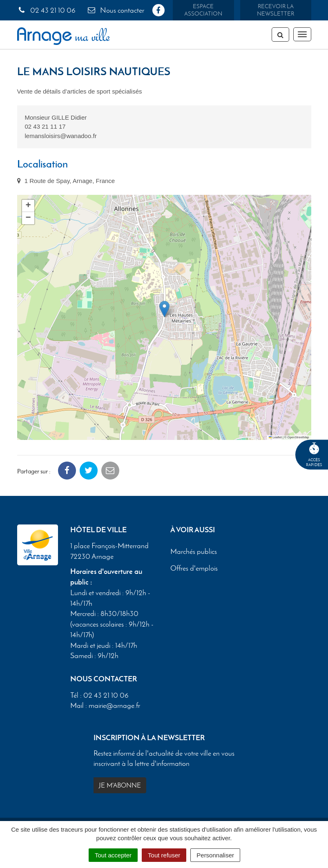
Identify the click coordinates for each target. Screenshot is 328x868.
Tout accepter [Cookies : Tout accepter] (113, 855)
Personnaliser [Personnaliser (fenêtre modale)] (215, 855)
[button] (164, 309)
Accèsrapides (314, 455)
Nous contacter (116, 10)
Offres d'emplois (194, 568)
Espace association (203, 10)
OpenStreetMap (298, 437)
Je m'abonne (120, 785)
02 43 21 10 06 (46, 10)
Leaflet (275, 437)
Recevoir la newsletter (276, 10)
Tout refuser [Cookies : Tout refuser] (164, 855)
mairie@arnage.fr (114, 705)
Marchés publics (194, 551)
